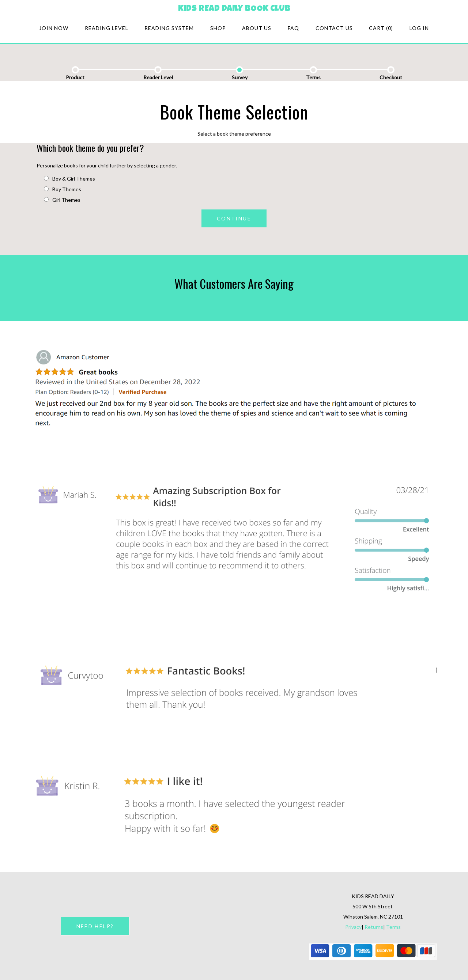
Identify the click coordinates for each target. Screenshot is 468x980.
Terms (393, 927)
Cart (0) (381, 28)
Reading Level (107, 28)
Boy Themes (63, 189)
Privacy (353, 927)
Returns (374, 927)
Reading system (169, 28)
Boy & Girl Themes (69, 179)
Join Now (54, 28)
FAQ (293, 28)
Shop (218, 28)
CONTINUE (234, 218)
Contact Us (334, 28)
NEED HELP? (95, 926)
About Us (257, 28)
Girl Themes (62, 200)
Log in (419, 28)
